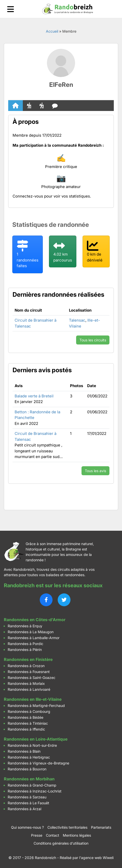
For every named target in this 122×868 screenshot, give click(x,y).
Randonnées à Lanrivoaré (29, 689)
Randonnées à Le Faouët (28, 803)
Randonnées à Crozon (26, 666)
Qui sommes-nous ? (27, 827)
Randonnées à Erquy (25, 626)
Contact (53, 835)
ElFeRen (61, 85)
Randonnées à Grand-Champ (32, 785)
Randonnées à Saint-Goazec (32, 678)
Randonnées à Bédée (26, 717)
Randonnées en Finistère (28, 659)
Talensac (77, 320)
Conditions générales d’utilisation (61, 843)
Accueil (52, 31)
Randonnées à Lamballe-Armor (34, 638)
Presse (37, 835)
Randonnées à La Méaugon (31, 632)
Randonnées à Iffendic (26, 729)
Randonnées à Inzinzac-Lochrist (35, 791)
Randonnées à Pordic (26, 644)
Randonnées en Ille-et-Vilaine (33, 699)
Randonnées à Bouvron (27, 769)
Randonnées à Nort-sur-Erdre (32, 745)
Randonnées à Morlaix (26, 683)
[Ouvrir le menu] (11, 9)
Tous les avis (95, 471)
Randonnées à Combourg (29, 711)
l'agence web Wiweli (96, 858)
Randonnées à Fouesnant (29, 672)
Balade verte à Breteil (34, 396)
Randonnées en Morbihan (29, 779)
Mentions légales (77, 835)
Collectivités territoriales (67, 827)
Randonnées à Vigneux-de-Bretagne (38, 763)
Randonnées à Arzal (24, 809)
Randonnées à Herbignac (29, 757)
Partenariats (101, 827)
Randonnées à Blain (24, 751)
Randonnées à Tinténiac (28, 723)
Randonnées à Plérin (25, 650)
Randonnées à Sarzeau (27, 797)
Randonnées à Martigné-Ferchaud (36, 706)
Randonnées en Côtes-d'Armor (35, 620)
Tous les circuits (93, 340)
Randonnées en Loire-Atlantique (36, 739)
